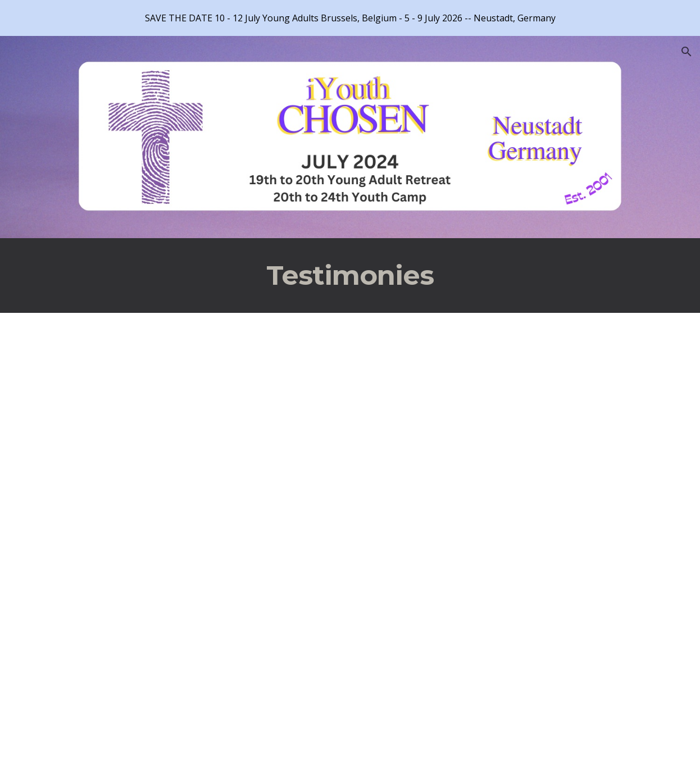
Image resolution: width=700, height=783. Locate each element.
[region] (350, 18)
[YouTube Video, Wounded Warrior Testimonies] (188, 666)
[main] (350, 276)
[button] (687, 52)
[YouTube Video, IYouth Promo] (188, 431)
